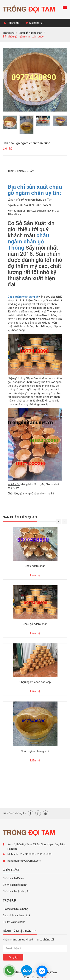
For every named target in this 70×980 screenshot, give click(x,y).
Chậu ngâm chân (35, 566)
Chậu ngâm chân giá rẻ (35, 751)
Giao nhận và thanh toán (17, 915)
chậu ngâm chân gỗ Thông (28, 241)
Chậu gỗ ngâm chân (35, 624)
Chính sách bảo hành (15, 885)
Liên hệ (7, 149)
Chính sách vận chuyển (16, 891)
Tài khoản (11, 23)
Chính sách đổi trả (13, 878)
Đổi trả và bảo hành (14, 922)
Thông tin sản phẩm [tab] (21, 171)
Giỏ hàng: (35, 23)
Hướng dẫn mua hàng (15, 909)
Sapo (43, 977)
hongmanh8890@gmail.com (24, 861)
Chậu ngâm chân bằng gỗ (23, 297)
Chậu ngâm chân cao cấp (35, 682)
